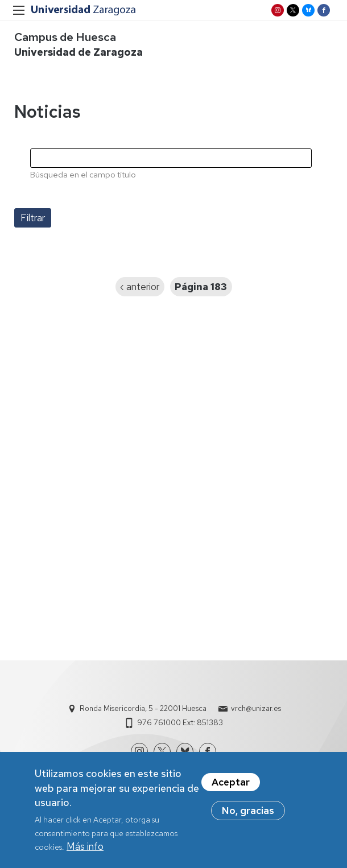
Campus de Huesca (65, 37)
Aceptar (231, 788)
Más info (85, 852)
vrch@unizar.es (256, 708)
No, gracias (248, 817)
